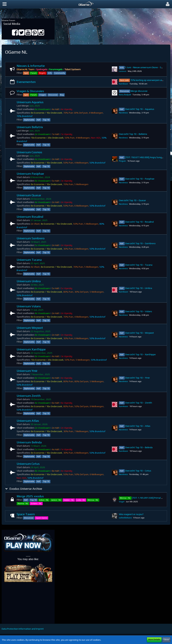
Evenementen (26, 82)
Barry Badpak (125, 95)
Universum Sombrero (31, 238)
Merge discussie (139, 91)
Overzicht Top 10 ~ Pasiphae (140, 179)
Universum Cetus (28, 464)
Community (60, 73)
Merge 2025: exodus (30, 496)
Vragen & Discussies (30, 91)
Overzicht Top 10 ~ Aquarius (140, 109)
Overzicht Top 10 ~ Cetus (138, 471)
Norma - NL (23, 503)
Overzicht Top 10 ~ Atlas (138, 426)
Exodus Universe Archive (26, 489)
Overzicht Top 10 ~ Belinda (139, 447)
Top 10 (46, 120)
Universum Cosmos (29, 152)
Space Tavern (26, 514)
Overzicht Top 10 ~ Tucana (139, 265)
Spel (26, 73)
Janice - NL (56, 500)
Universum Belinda (29, 442)
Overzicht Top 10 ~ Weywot (139, 333)
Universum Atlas (28, 421)
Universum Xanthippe (31, 349)
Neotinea (123, 113)
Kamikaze (123, 84)
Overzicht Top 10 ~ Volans (139, 311)
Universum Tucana (29, 260)
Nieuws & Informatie (31, 66)
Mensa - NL (93, 500)
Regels (42, 73)
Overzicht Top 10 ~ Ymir (137, 378)
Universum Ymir (27, 371)
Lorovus (123, 71)
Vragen (42, 95)
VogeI (122, 502)
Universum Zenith (29, 396)
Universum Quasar (29, 195)
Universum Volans (29, 306)
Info (50, 73)
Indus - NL (44, 500)
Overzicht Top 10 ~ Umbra (139, 288)
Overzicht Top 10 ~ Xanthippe (140, 354)
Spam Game (41, 518)
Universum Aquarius (30, 102)
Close (166, 640)
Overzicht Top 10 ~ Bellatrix (133, 134)
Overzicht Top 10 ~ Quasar (132, 200)
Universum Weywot (30, 328)
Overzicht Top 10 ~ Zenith (139, 403)
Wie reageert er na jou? (131, 514)
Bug (62, 95)
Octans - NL (36, 503)
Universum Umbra (29, 281)
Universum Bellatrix (30, 127)
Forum (34, 73)
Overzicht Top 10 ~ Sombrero (140, 243)
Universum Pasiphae (30, 174)
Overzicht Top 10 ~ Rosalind (139, 222)
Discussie (53, 95)
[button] (5, 4)
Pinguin (122, 161)
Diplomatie (29, 120)
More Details (154, 640)
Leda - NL (81, 500)
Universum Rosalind (30, 217)
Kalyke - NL (69, 500)
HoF (39, 120)
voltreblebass (125, 518)
